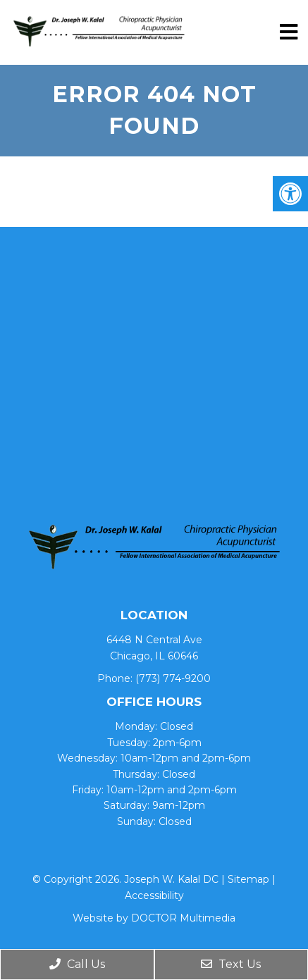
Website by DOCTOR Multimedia (154, 918)
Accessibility (154, 895)
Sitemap (248, 879)
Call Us (77, 964)
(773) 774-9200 (173, 678)
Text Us (231, 964)
